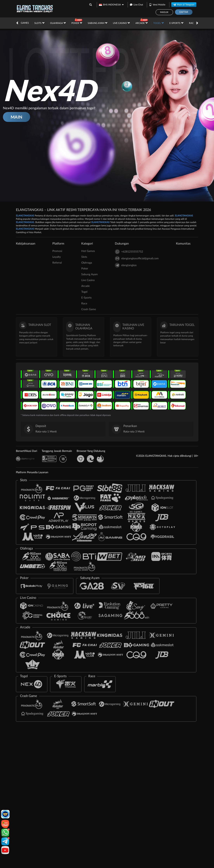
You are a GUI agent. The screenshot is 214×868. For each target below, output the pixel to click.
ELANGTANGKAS (25, 216)
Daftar (184, 12)
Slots (39, 23)
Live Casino (121, 23)
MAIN (16, 117)
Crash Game (89, 309)
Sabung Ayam (97, 23)
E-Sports (176, 23)
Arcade (142, 23)
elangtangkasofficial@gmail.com (137, 258)
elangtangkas (126, 265)
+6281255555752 (129, 252)
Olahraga (58, 23)
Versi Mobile (157, 4)
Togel (159, 23)
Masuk (164, 12)
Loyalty (57, 257)
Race (193, 23)
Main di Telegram (184, 4)
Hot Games (22, 23)
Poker (77, 23)
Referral (57, 263)
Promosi (57, 251)
